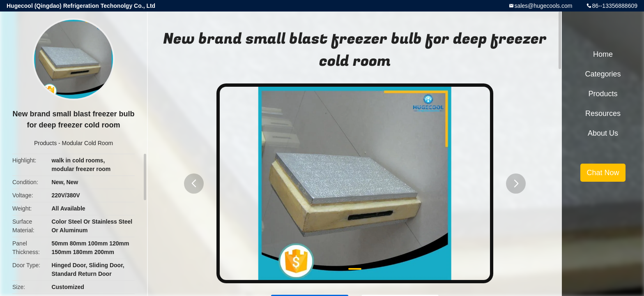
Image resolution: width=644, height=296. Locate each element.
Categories (603, 74)
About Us (603, 133)
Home (603, 54)
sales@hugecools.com (543, 6)
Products (45, 143)
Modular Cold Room (88, 143)
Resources (603, 113)
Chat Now (603, 173)
